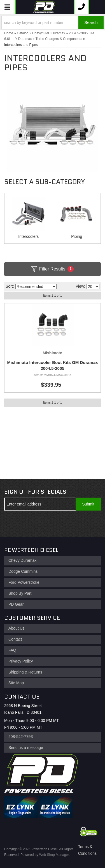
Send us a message (26, 748)
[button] (53, 22)
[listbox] (36, 287)
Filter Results (53, 269)
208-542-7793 (21, 737)
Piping (77, 236)
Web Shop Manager (54, 855)
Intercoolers (28, 236)
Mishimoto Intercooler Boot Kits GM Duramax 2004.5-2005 (52, 365)
